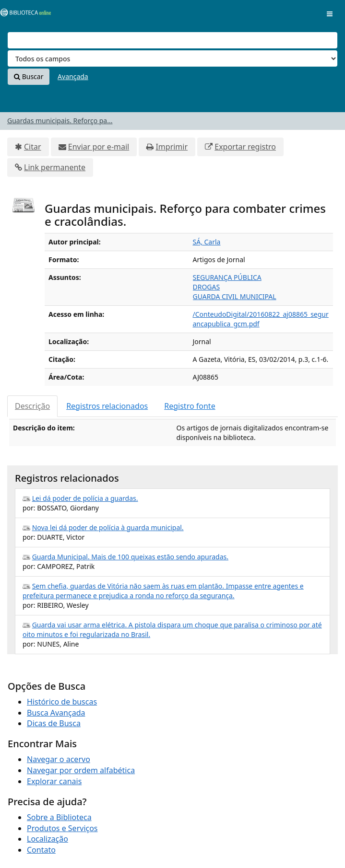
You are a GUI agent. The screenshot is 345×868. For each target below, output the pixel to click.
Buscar (29, 76)
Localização (48, 839)
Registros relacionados (107, 406)
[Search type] (172, 58)
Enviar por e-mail (99, 147)
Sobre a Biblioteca (59, 817)
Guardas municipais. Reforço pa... (60, 121)
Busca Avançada (56, 713)
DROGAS (207, 287)
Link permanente (55, 167)
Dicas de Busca (54, 723)
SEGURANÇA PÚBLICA (227, 277)
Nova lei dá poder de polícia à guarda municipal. (108, 527)
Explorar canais (54, 781)
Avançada (73, 76)
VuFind (24, 15)
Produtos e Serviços (62, 828)
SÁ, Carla (207, 242)
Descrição (32, 406)
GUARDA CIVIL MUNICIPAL (235, 296)
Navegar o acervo (59, 759)
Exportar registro (245, 147)
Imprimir (172, 147)
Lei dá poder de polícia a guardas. (85, 498)
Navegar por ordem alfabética (81, 770)
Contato (41, 850)
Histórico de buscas (62, 702)
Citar (33, 147)
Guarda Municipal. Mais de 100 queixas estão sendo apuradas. (130, 557)
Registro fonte (190, 406)
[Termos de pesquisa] (172, 40)
